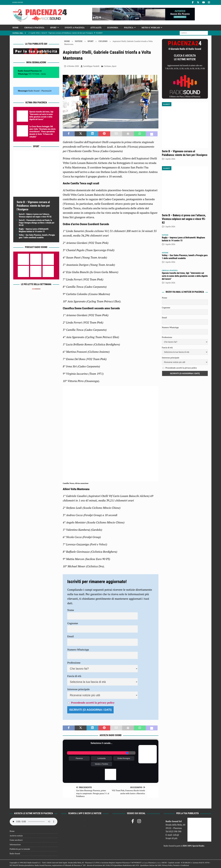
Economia (113, 28)
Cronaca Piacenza (34, 28)
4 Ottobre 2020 (73, 66)
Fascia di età (74, 676)
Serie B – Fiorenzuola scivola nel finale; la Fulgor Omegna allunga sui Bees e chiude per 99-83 (37, 223)
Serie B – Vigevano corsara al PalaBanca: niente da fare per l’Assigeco (33, 206)
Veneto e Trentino (101, 764)
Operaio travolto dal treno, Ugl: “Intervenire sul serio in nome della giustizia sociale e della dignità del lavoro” (185, 276)
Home (16, 28)
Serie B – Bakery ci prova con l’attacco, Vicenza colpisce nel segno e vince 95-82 (184, 219)
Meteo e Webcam (151, 28)
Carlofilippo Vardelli (91, 66)
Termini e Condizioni (181, 865)
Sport (53, 28)
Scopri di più (172, 838)
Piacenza (79, 758)
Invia (44, 74)
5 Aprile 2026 (170, 159)
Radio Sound (18, 2)
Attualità (96, 28)
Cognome (73, 623)
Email (70, 636)
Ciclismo (108, 66)
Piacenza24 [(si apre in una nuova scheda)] (46, 91)
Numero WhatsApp (78, 649)
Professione (74, 663)
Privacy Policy (167, 865)
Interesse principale (78, 689)
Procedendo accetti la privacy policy (93, 703)
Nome (71, 610)
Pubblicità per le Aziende (20, 849)
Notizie (79, 41)
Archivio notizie (16, 836)
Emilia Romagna (124, 758)
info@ (176, 835)
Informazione (15, 845)
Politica (129, 28)
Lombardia (102, 758)
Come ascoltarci (16, 840)
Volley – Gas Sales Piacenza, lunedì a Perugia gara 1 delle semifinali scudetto (185, 257)
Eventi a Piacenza (75, 28)
